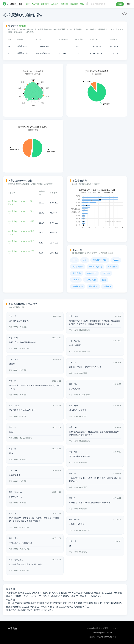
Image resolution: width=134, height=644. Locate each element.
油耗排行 (55, 4)
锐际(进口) (112, 267)
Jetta (74, 260)
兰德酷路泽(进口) (100, 260)
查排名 (22, 26)
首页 (28, 4)
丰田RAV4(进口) (96, 267)
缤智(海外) (77, 273)
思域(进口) (93, 286)
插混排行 (74, 4)
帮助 (82, 4)
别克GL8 (107, 286)
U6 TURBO (92, 273)
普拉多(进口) (78, 267)
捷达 (104, 280)
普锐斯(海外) (78, 286)
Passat (116, 260)
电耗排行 (64, 4)
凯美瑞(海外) (91, 280)
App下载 (35, 4)
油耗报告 (45, 4)
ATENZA (106, 273)
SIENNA (76, 280)
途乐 (85, 260)
